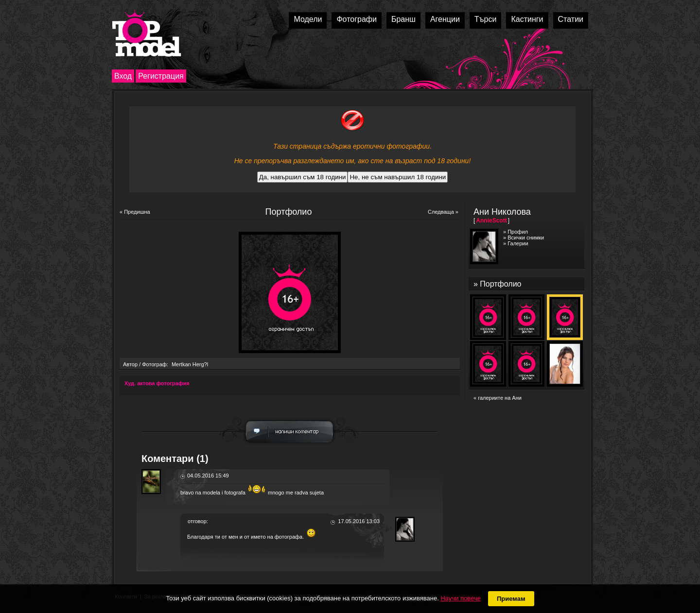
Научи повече (460, 598)
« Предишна (135, 212)
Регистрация (161, 76)
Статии (571, 19)
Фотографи (357, 19)
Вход (123, 76)
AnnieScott (491, 221)
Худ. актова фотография (157, 383)
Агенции (445, 19)
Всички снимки (526, 238)
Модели (308, 19)
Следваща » (443, 212)
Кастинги (527, 19)
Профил (518, 232)
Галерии (518, 243)
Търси (486, 19)
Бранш (403, 19)
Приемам (511, 599)
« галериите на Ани (498, 398)
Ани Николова (502, 212)
